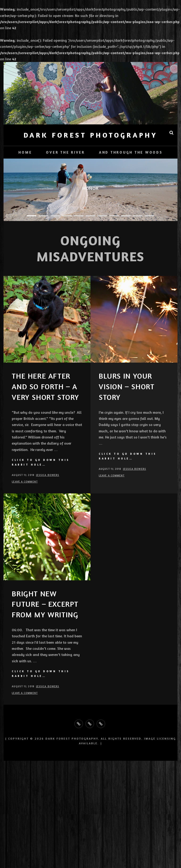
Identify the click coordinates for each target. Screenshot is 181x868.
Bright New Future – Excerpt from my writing (45, 604)
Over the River (65, 152)
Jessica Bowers (48, 475)
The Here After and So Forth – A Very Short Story (45, 387)
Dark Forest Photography (91, 135)
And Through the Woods (131, 152)
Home (25, 152)
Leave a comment (25, 482)
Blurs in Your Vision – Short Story (127, 387)
